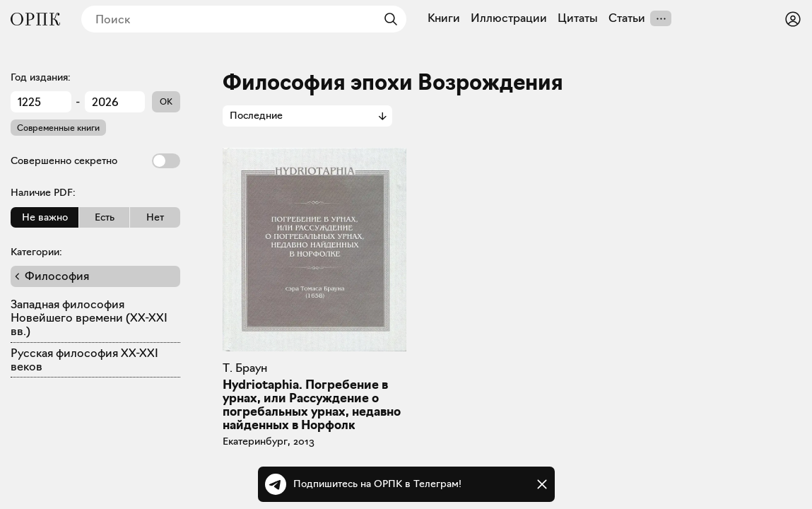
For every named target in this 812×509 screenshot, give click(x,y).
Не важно (45, 217)
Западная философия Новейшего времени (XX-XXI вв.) (89, 318)
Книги (444, 18)
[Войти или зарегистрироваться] (793, 19)
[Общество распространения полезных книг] (35, 19)
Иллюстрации (509, 18)
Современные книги (58, 128)
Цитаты (578, 18)
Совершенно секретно (95, 161)
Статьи (627, 18)
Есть (105, 217)
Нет (155, 217)
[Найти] (387, 19)
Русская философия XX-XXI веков (84, 360)
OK (166, 101)
